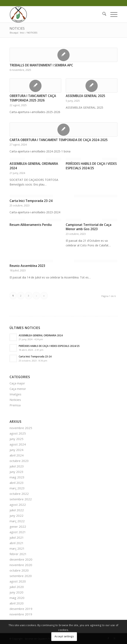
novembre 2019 (21, 614)
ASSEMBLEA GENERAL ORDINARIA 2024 (41, 335)
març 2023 (17, 488)
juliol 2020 (17, 587)
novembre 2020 (21, 565)
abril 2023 (17, 483)
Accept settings (64, 636)
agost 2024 (18, 444)
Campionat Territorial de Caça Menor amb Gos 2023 (89, 227)
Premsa (15, 405)
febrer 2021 (18, 554)
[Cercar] (102, 14)
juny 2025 (16, 439)
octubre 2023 (19, 461)
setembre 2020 (21, 576)
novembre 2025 (21, 428)
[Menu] (112, 14)
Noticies (15, 400)
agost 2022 (18, 505)
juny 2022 (16, 516)
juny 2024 (16, 450)
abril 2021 (17, 543)
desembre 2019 (21, 609)
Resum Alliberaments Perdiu (31, 225)
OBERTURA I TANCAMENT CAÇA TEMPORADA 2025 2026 (33, 98)
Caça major (17, 383)
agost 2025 (18, 433)
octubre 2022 (19, 494)
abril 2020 (17, 603)
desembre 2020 (21, 559)
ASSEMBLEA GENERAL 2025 (85, 96)
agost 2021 (18, 532)
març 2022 (17, 521)
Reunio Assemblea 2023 (27, 266)
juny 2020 (16, 592)
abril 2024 (17, 455)
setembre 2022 (21, 499)
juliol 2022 (17, 510)
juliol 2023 (17, 466)
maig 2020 (17, 598)
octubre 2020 (19, 570)
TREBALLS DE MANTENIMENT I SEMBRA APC (41, 65)
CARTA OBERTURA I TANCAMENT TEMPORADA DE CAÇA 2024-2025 (59, 140)
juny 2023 (16, 472)
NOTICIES (17, 28)
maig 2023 (17, 477)
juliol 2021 (17, 537)
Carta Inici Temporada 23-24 (31, 201)
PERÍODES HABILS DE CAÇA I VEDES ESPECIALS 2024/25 (91, 166)
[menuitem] (102, 14)
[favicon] (53, 14)
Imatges (15, 394)
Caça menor (18, 389)
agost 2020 (18, 581)
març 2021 (17, 548)
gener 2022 (18, 526)
